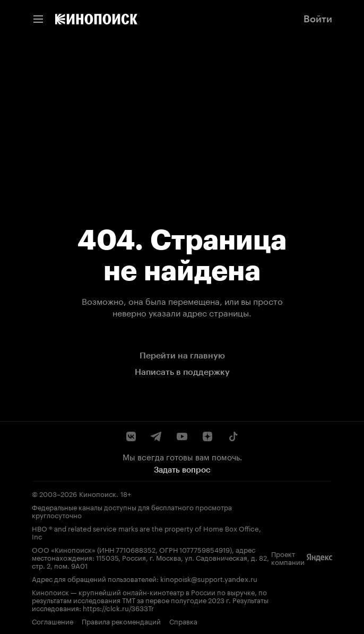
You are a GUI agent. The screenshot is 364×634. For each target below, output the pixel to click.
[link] (96, 19)
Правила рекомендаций (121, 621)
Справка (183, 621)
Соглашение (53, 621)
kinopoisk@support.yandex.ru (209, 578)
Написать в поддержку (182, 372)
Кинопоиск (98, 493)
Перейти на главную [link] (182, 355)
